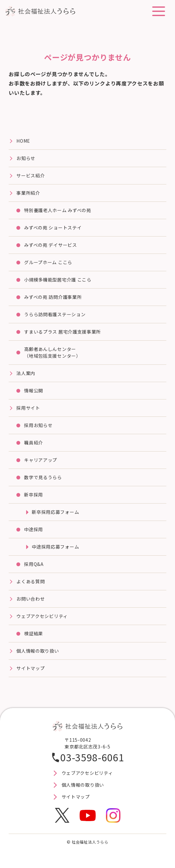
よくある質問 (31, 581)
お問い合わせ (31, 599)
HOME (23, 141)
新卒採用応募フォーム (55, 512)
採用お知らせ (38, 425)
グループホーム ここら (48, 262)
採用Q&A (34, 564)
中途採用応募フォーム (55, 547)
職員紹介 (34, 443)
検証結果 (34, 633)
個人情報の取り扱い (38, 651)
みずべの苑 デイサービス (50, 245)
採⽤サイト (28, 408)
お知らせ (26, 158)
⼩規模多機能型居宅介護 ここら (58, 280)
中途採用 (34, 529)
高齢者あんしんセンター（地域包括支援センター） (52, 352)
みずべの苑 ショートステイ (53, 228)
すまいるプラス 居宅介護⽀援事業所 (62, 332)
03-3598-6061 (92, 757)
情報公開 (34, 390)
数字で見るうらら (43, 477)
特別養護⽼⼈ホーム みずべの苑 (58, 210)
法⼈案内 (26, 373)
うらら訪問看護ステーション (55, 314)
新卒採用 (34, 495)
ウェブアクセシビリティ (42, 616)
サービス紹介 (31, 175)
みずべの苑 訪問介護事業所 (53, 297)
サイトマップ (31, 668)
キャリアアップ (41, 460)
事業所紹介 (28, 193)
